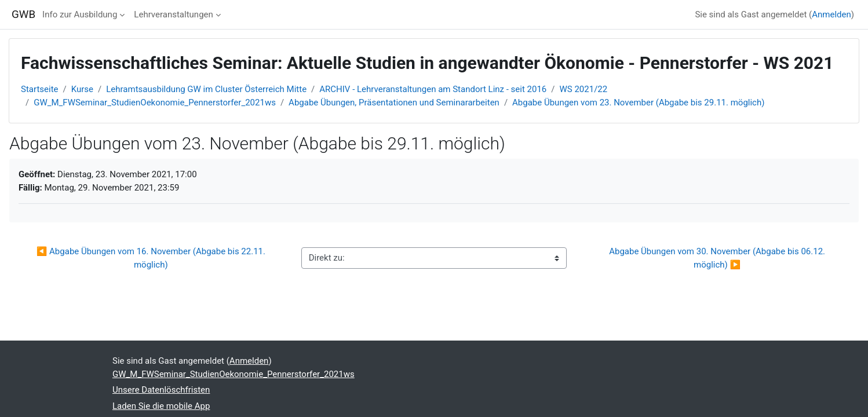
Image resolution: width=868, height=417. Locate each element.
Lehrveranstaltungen (173, 14)
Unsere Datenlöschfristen (161, 390)
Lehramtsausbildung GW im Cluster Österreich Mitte (206, 89)
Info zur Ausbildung (80, 14)
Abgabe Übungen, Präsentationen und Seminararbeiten (394, 103)
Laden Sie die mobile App (161, 406)
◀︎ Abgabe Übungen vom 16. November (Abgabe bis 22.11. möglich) (152, 258)
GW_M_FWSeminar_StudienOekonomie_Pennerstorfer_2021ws (155, 103)
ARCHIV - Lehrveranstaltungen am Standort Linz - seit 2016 (433, 89)
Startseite (40, 89)
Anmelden (831, 14)
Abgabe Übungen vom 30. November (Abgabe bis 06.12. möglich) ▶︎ (718, 258)
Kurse (82, 89)
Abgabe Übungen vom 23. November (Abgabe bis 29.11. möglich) (638, 103)
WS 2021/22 (584, 89)
